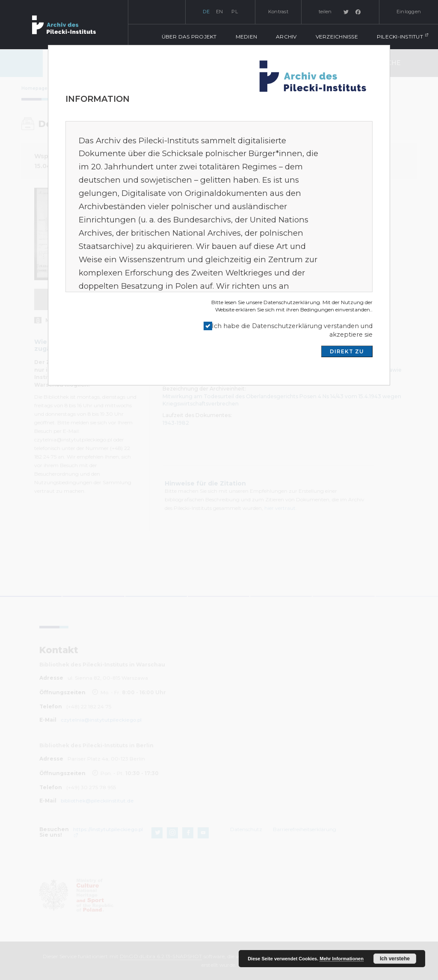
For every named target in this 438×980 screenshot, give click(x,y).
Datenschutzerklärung (292, 302)
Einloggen (409, 12)
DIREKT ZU (347, 351)
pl (235, 12)
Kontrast (278, 12)
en (220, 12)
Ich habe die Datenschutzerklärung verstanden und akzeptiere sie (292, 330)
